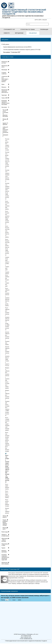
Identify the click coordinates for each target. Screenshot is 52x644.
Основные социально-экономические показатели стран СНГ (5, 557)
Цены (3, 84)
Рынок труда (5, 532)
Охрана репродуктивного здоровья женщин (5, 522)
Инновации (4, 70)
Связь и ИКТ (5, 98)
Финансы (4, 87)
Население (4, 107)
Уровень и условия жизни (5, 535)
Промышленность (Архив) (5, 563)
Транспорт (4, 95)
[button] (9, 29)
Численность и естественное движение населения (5, 113)
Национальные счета (5, 62)
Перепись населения (4, 551)
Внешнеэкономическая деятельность (5, 91)
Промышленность (5, 66)
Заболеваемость (5, 517)
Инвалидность (5, 528)
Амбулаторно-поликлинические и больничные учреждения (5, 132)
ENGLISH (45, 20)
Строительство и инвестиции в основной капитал (5, 79)
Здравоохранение (5, 124)
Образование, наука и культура (5, 540)
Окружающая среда (5, 545)
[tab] (5, 62)
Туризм (3, 548)
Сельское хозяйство (4, 73)
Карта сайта (38, 20)
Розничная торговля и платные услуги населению (5, 103)
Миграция (5, 120)
